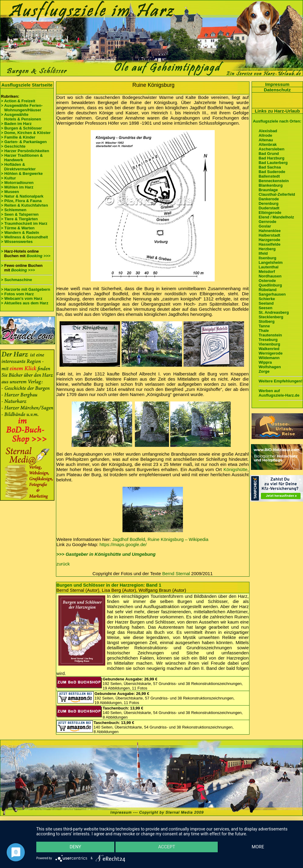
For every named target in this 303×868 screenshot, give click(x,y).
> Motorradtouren (17, 183)
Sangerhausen (272, 294)
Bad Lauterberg (273, 163)
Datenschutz (277, 90)
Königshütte (235, 469)
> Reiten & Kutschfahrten (24, 205)
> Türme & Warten (18, 228)
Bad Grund (269, 154)
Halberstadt (269, 235)
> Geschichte (13, 146)
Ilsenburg (267, 258)
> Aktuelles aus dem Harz (25, 303)
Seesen (266, 308)
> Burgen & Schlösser (21, 128)
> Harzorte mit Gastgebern (26, 289)
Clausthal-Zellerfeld (277, 194)
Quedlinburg (270, 285)
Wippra (265, 362)
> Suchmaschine (16, 280)
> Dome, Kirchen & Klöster (26, 133)
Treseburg (268, 340)
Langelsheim (270, 262)
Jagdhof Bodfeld (129, 539)
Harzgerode (269, 240)
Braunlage (268, 190)
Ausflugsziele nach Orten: (277, 121)
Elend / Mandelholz (276, 217)
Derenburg (269, 203)
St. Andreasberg (274, 312)
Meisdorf (267, 272)
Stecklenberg (271, 317)
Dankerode (269, 199)
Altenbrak (268, 144)
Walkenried (269, 349)
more (258, 847)
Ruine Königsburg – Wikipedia (178, 539)
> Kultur (8, 178)
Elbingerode (270, 213)
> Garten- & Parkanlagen (24, 142)
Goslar (265, 226)
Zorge (264, 371)
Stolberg (267, 321)
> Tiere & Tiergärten (19, 219)
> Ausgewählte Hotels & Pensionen (21, 117)
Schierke (267, 299)
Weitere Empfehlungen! (280, 381)
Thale (264, 331)
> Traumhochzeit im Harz (24, 223)
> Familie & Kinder (18, 137)
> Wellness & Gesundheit (24, 237)
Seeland (266, 303)
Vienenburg (269, 344)
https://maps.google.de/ (123, 544)
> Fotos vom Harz (17, 294)
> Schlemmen (14, 210)
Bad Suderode (272, 172)
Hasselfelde (269, 244)
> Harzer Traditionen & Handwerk (22, 158)
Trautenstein (270, 335)
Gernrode (267, 222)
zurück (63, 564)
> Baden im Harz (16, 124)
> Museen (10, 192)
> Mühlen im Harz (17, 187)
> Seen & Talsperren (20, 214)
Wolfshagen (270, 367)
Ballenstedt (269, 176)
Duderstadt (269, 208)
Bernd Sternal (176, 573)
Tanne (264, 326)
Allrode (265, 135)
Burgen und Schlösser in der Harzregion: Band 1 (109, 585)
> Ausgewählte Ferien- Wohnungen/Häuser (22, 108)
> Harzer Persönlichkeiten (25, 151)
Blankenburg (270, 185)
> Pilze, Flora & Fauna (21, 201)
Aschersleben (271, 149)
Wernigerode (270, 353)
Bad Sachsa (270, 167)
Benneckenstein (274, 181)
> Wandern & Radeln (20, 233)
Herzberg (267, 249)
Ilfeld (263, 253)
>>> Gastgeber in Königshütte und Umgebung (106, 554)
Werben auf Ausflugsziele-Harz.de (279, 393)
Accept (167, 847)
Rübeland (267, 290)
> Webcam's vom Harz (22, 298)
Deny (75, 847)
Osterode (267, 281)
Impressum (277, 84)
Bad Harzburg (271, 158)
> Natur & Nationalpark (22, 196)
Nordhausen (270, 276)
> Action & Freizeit (18, 101)
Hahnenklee (270, 231)
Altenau (266, 140)
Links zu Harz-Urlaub (277, 111)
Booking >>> (38, 256)
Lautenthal (269, 267)
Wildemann (269, 358)
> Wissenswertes (17, 242)
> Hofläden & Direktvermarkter (18, 167)
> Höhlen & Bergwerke (22, 174)
